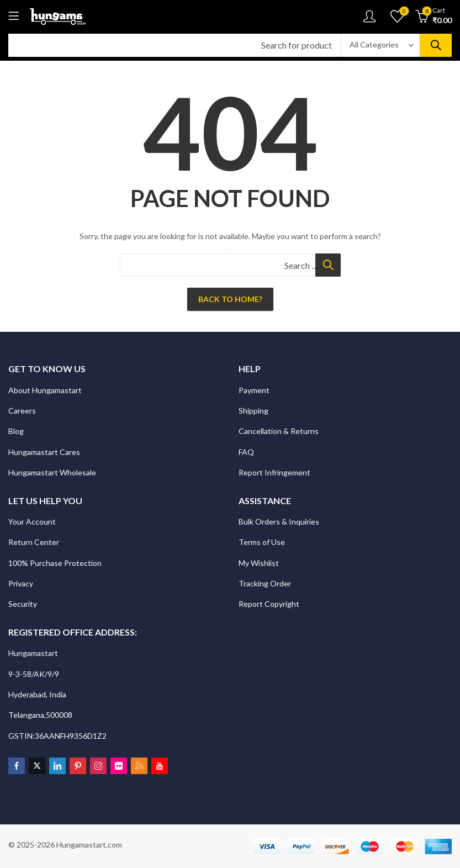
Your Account (32, 522)
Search (436, 45)
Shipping (253, 411)
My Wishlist (259, 563)
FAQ (246, 452)
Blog (16, 431)
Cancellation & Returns (279, 431)
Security (23, 604)
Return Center (35, 542)
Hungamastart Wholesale (52, 472)
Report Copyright (269, 604)
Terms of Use (262, 542)
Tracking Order (265, 583)
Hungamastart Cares (44, 452)
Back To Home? (230, 299)
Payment (254, 390)
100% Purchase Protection (55, 563)
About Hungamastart (45, 390)
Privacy (22, 583)
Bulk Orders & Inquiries (280, 522)
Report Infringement (274, 472)
